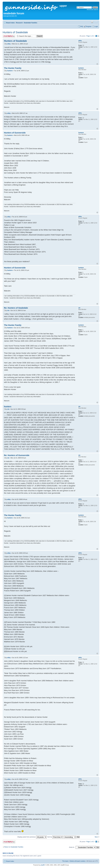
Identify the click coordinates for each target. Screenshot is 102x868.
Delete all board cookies (77, 861)
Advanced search (92, 9)
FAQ (82, 26)
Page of (90, 36)
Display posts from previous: (32, 837)
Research (19, 23)
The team (65, 861)
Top (97, 64)
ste (8, 310)
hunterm (10, 71)
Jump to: (72, 847)
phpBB (43, 865)
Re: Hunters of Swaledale (16, 308)
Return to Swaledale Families (14, 847)
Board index (10, 23)
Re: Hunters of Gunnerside (17, 455)
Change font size (96, 22)
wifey (9, 44)
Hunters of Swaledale (15, 32)
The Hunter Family (13, 68)
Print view (92, 22)
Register (89, 26)
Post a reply (9, 36)
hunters (8, 406)
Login (96, 26)
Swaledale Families (31, 23)
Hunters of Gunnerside (15, 133)
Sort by (55, 837)
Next (96, 837)
